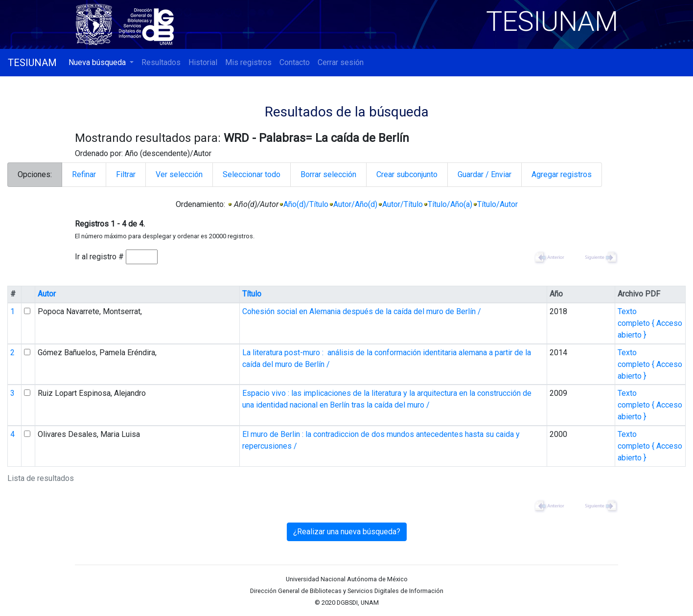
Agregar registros (562, 174)
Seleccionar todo (252, 174)
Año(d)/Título (306, 204)
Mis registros (248, 62)
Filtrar (126, 174)
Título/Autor (497, 204)
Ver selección (179, 174)
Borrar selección (328, 174)
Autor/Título (403, 204)
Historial (203, 62)
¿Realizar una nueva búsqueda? (347, 532)
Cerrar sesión (341, 62)
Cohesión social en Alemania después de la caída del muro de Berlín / (362, 311)
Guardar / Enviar (485, 174)
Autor (47, 294)
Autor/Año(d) (355, 204)
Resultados (161, 62)
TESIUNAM (32, 63)
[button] (101, 63)
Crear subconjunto (407, 174)
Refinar (84, 174)
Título (252, 294)
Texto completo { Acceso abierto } (650, 323)
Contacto (295, 62)
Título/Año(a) (450, 204)
